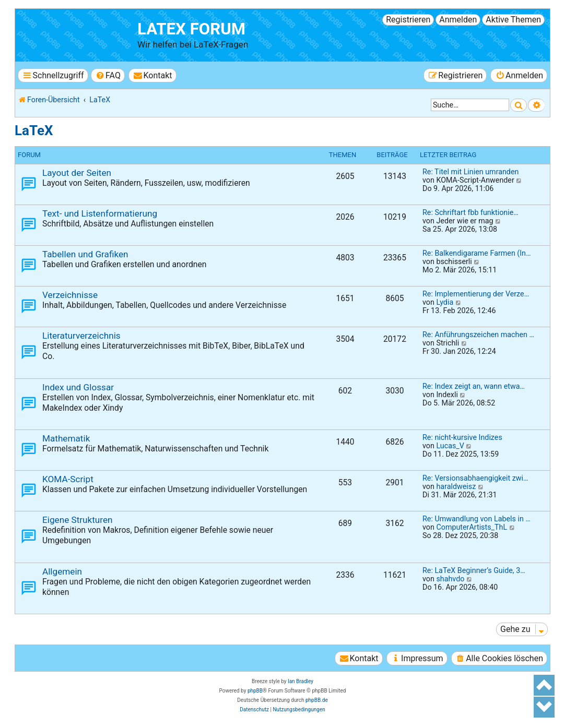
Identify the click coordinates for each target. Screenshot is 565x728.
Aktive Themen (513, 20)
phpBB (255, 691)
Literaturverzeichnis (81, 336)
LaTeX (34, 130)
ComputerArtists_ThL (472, 527)
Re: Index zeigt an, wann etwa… (474, 386)
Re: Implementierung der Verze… (476, 294)
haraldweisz (456, 486)
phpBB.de (317, 700)
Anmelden (458, 20)
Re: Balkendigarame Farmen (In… (477, 253)
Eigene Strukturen (78, 520)
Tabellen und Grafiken (85, 254)
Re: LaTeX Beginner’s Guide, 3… (474, 570)
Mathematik (66, 438)
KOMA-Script (68, 479)
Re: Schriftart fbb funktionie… (470, 212)
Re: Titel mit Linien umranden (470, 172)
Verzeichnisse (70, 295)
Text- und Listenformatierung (100, 213)
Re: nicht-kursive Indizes (462, 437)
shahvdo (450, 579)
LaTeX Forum (191, 29)
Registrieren (408, 20)
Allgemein (62, 571)
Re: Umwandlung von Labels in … (476, 519)
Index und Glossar (78, 387)
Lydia (445, 302)
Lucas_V (450, 446)
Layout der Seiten (77, 173)
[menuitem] (108, 75)
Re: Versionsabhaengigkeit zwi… (475, 478)
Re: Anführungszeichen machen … (478, 335)
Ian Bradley (301, 681)
